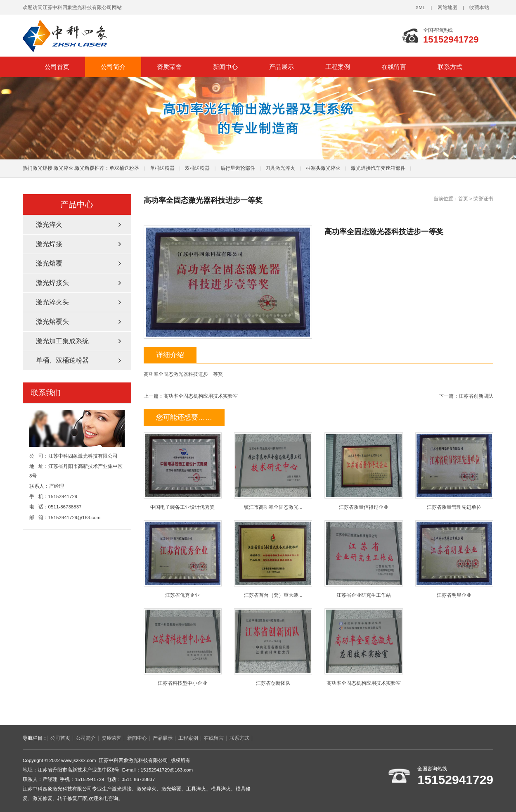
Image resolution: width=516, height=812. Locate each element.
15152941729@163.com (75, 518)
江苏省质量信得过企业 (363, 471)
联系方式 (450, 67)
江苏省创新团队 (476, 396)
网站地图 (447, 7)
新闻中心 (225, 67)
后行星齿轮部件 (238, 168)
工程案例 (338, 67)
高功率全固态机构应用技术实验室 (201, 396)
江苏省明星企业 (454, 559)
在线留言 (394, 67)
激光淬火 (49, 224)
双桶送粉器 (197, 168)
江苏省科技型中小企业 (183, 647)
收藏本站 (479, 7)
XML (420, 7)
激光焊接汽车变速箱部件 (378, 168)
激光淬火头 (52, 302)
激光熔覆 (49, 263)
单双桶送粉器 (124, 168)
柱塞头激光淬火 (323, 168)
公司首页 (57, 67)
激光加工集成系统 (62, 341)
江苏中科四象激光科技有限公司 (138, 36)
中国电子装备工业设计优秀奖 (183, 471)
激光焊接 (49, 244)
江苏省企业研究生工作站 (363, 559)
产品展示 (282, 67)
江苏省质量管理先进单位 (454, 471)
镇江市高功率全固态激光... (273, 471)
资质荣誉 (169, 67)
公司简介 (113, 67)
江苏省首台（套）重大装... (273, 559)
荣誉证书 (483, 199)
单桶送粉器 (162, 168)
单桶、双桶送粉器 (62, 360)
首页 (463, 199)
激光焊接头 (52, 283)
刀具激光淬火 (280, 168)
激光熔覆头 (52, 322)
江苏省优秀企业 (183, 559)
